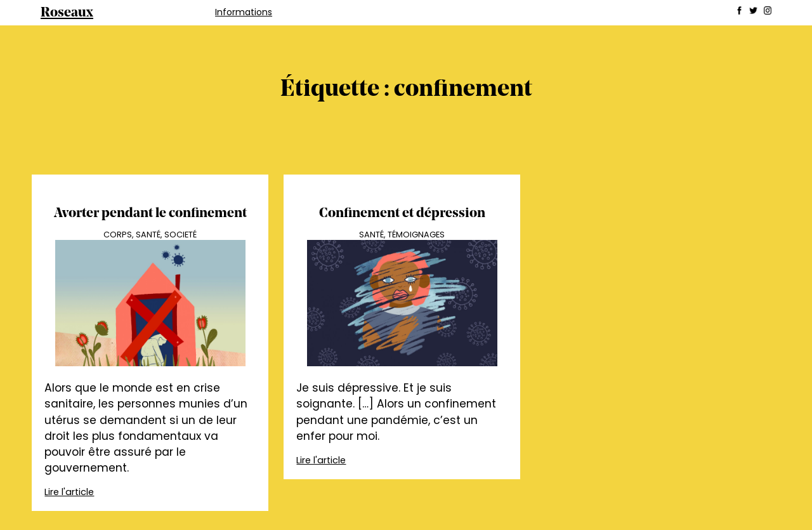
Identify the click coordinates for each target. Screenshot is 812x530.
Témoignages (416, 235)
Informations (244, 12)
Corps (118, 235)
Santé (148, 235)
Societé (180, 235)
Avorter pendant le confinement (150, 214)
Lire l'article (69, 492)
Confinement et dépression (402, 214)
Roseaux (67, 13)
